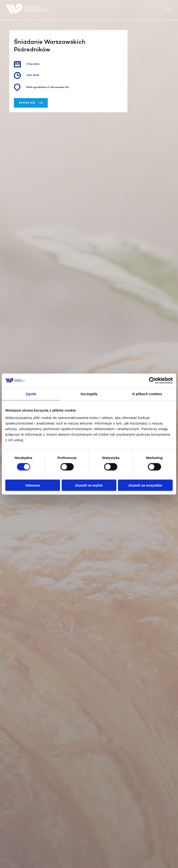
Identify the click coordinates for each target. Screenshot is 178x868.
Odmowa (33, 485)
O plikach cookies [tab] (147, 394)
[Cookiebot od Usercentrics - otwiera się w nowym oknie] (152, 381)
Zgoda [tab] (31, 394)
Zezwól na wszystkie (145, 485)
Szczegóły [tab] (89, 394)
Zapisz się (31, 103)
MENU (169, 9)
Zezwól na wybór (89, 485)
